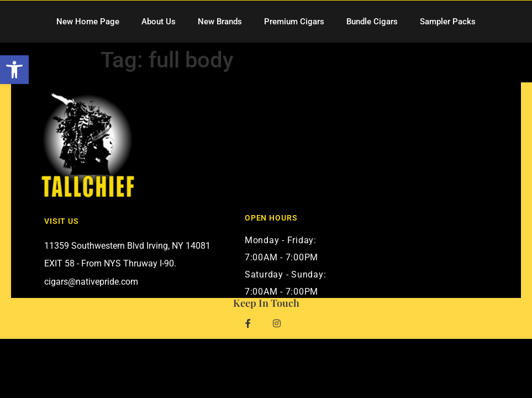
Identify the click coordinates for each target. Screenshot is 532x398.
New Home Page (88, 22)
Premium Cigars (294, 22)
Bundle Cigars (372, 22)
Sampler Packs (448, 22)
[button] (14, 70)
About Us (159, 22)
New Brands (220, 22)
